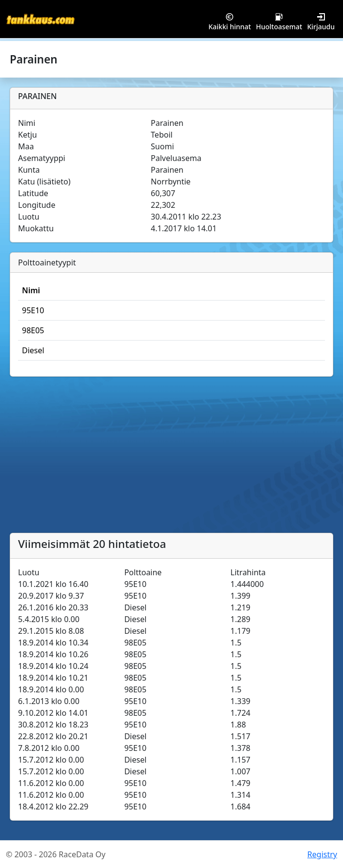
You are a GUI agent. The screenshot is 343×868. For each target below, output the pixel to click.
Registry (322, 854)
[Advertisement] (171, 460)
